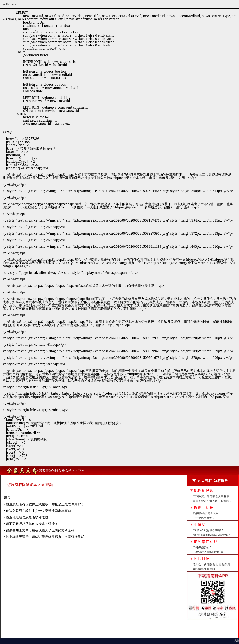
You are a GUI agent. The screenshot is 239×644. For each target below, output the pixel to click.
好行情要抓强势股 (204, 569)
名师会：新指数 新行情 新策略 (211, 564)
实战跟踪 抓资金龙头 (206, 513)
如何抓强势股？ (202, 547)
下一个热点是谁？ (204, 518)
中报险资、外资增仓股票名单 (211, 496)
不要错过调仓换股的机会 (208, 552)
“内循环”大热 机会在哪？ (208, 530)
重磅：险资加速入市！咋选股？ (212, 501)
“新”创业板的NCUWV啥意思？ (212, 535)
